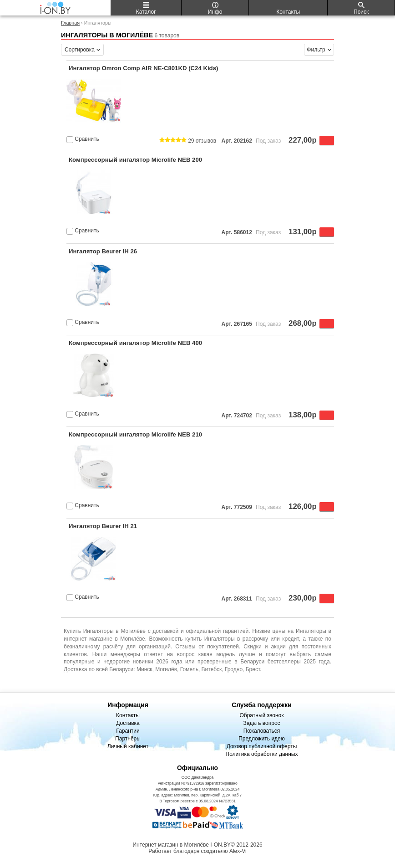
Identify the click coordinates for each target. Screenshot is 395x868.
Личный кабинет (128, 746)
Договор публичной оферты (262, 746)
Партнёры (128, 739)
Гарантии (128, 731)
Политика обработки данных (262, 754)
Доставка (128, 723)
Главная (70, 23)
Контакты (128, 715)
